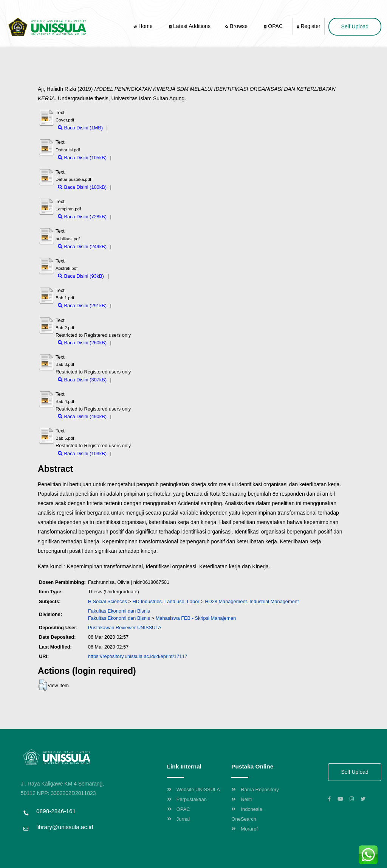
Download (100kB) (132, 187)
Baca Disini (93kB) (81, 276)
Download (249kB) (132, 247)
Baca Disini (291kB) (82, 306)
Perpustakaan (187, 799)
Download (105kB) (132, 158)
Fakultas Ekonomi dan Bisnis (119, 611)
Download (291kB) (132, 306)
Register (309, 26)
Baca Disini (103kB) (82, 453)
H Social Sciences (108, 601)
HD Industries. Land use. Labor (166, 601)
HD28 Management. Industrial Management (252, 601)
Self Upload (355, 26)
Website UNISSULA (193, 789)
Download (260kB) (132, 343)
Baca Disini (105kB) (82, 158)
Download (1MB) (127, 128)
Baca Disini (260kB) (82, 343)
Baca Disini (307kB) (82, 380)
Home (144, 26)
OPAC (273, 26)
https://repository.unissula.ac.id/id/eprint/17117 (138, 656)
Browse (237, 26)
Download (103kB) (132, 453)
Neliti (241, 799)
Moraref (245, 829)
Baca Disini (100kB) (82, 187)
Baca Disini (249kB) (82, 247)
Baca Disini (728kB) (82, 217)
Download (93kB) (128, 276)
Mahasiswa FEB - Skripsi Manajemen (196, 618)
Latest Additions (190, 26)
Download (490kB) (132, 416)
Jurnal (178, 819)
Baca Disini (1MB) (80, 128)
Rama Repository (255, 789)
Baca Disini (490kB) (82, 416)
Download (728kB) (132, 217)
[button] (43, 685)
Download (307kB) (132, 380)
